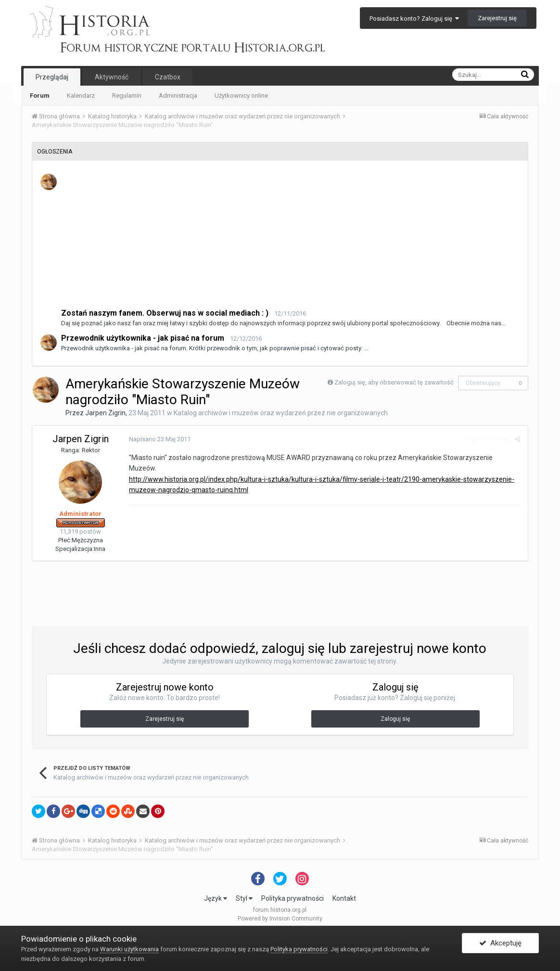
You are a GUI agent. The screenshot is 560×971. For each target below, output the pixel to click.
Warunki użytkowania (129, 949)
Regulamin (127, 96)
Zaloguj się (395, 719)
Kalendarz (81, 96)
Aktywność (112, 77)
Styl (244, 898)
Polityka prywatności (293, 898)
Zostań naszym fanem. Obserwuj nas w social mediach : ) (165, 313)
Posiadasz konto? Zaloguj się (414, 19)
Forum (40, 96)
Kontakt (344, 898)
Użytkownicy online (241, 96)
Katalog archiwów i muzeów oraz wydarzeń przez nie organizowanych (281, 413)
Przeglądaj (52, 77)
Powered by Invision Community (280, 919)
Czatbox (168, 77)
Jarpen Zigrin (105, 413)
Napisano (159, 439)
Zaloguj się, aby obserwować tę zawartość (394, 382)
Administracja (178, 96)
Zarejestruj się (497, 18)
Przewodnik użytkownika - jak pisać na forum (143, 338)
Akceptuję (500, 944)
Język (216, 898)
